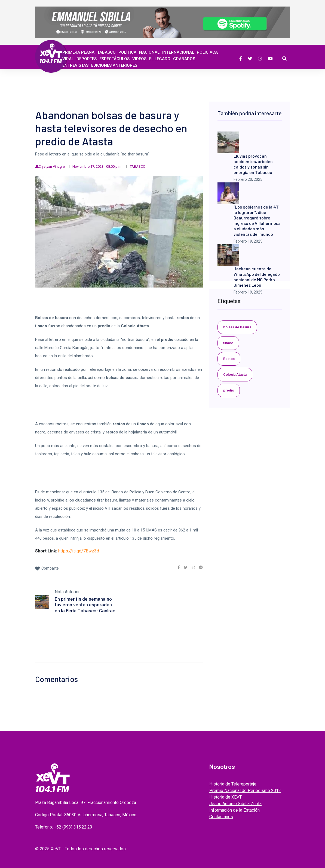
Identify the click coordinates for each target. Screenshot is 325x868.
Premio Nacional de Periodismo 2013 (245, 791)
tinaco (228, 343)
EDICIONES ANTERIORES (114, 65)
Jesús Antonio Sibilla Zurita (235, 804)
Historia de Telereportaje (233, 784)
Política (127, 52)
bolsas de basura (237, 327)
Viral (68, 59)
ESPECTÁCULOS (114, 59)
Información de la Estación (234, 810)
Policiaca (207, 52)
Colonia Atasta (235, 375)
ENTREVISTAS (75, 65)
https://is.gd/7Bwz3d (79, 551)
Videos (139, 59)
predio (229, 390)
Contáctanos (221, 817)
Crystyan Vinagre (52, 166)
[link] (179, 567)
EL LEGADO (160, 59)
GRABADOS (184, 59)
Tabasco (106, 52)
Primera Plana (78, 52)
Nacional (149, 52)
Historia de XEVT (226, 797)
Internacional (178, 52)
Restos (229, 359)
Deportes (87, 59)
